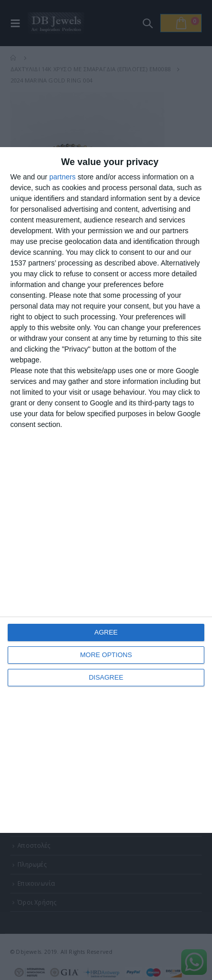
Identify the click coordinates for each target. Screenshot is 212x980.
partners (62, 177)
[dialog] (106, 490)
